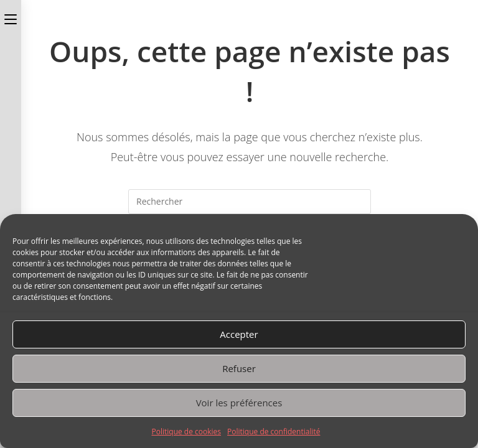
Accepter (239, 334)
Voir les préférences (239, 403)
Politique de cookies (187, 432)
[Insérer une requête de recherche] (250, 202)
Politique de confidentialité (274, 432)
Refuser (239, 368)
